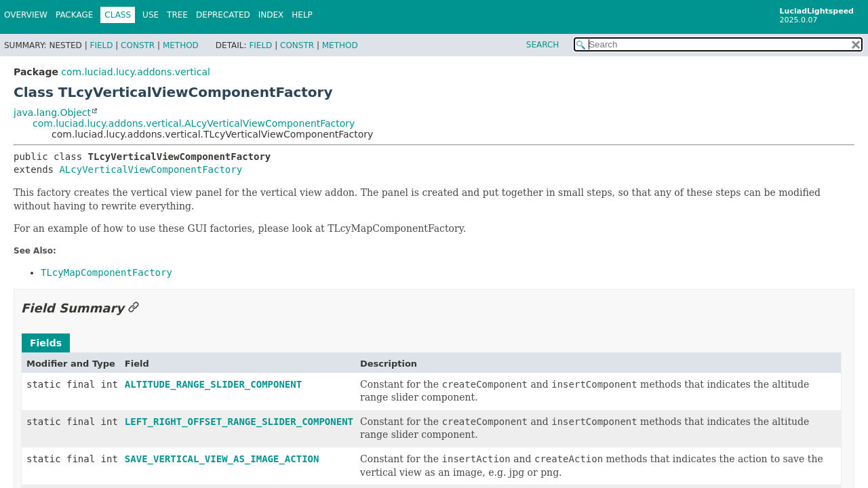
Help (302, 15)
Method (181, 45)
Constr (138, 45)
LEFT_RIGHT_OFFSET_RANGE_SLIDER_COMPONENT (239, 422)
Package (74, 15)
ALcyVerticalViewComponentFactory (151, 169)
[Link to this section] (134, 308)
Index (271, 15)
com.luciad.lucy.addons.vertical (136, 72)
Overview (26, 15)
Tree (177, 15)
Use (151, 15)
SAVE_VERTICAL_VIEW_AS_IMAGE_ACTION (222, 459)
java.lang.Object (52, 113)
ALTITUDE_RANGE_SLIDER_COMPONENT (213, 384)
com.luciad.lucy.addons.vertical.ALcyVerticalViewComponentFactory (194, 123)
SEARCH (543, 45)
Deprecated (223, 15)
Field (101, 45)
